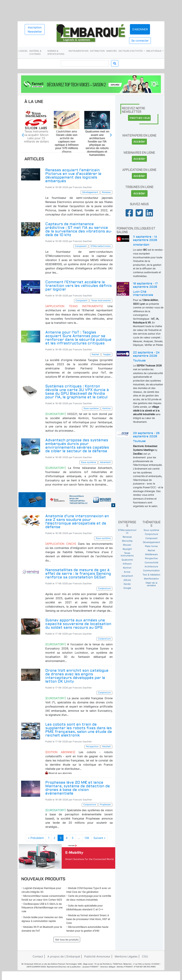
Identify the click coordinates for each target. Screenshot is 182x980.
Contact (38, 956)
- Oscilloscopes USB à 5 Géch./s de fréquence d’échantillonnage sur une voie (42, 908)
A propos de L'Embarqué (64, 956)
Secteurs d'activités (131, 51)
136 (87, 838)
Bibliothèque (154, 51)
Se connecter (140, 41)
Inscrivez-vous (140, 118)
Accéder (139, 142)
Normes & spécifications (56, 52)
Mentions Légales (126, 956)
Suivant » (99, 838)
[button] (23, 135)
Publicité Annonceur (97, 956)
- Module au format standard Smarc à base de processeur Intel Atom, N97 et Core (88, 919)
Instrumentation (78, 51)
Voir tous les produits (67, 940)
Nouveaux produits (43, 879)
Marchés (112, 51)
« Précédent (36, 838)
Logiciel (23, 51)
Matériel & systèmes (35, 52)
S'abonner (140, 29)
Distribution (97, 51)
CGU (145, 956)
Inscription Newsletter (35, 29)
